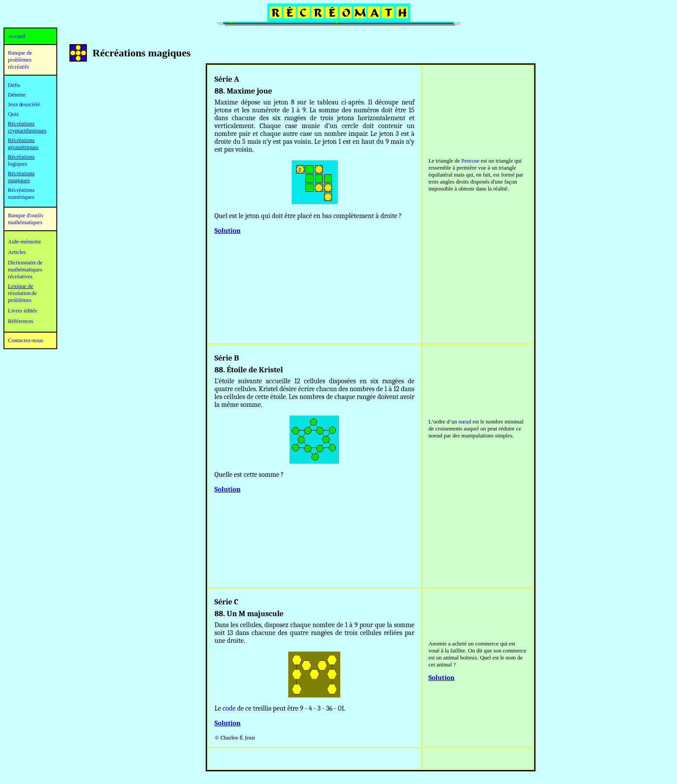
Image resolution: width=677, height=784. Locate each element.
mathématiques (25, 269)
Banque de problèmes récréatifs (20, 60)
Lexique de (21, 286)
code (229, 708)
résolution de (22, 293)
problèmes (20, 300)
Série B (227, 358)
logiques (17, 164)
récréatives (20, 276)
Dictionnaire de (25, 262)
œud (466, 421)
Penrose (470, 161)
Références (21, 321)
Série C (226, 602)
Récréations (21, 157)
